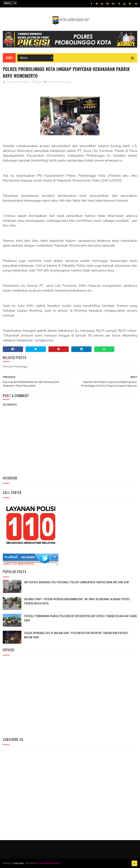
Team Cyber (19, 863)
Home (9, 58)
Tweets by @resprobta (19, 564)
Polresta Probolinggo (59, 82)
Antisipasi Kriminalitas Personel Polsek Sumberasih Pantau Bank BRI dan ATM (76, 582)
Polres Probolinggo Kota (49, 863)
